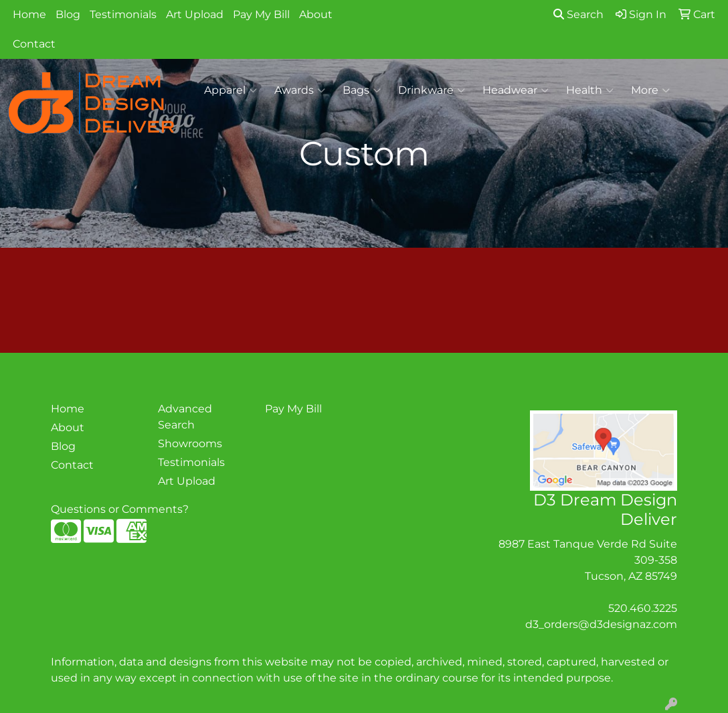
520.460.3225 (643, 608)
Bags (362, 90)
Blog (68, 14)
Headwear (516, 90)
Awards (300, 90)
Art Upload (195, 14)
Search (578, 14)
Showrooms (190, 444)
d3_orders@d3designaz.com (601, 624)
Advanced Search (185, 417)
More (650, 90)
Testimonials (123, 14)
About (316, 14)
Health (590, 90)
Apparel (231, 90)
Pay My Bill (261, 14)
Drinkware (432, 90)
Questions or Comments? (120, 509)
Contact (34, 44)
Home (29, 14)
